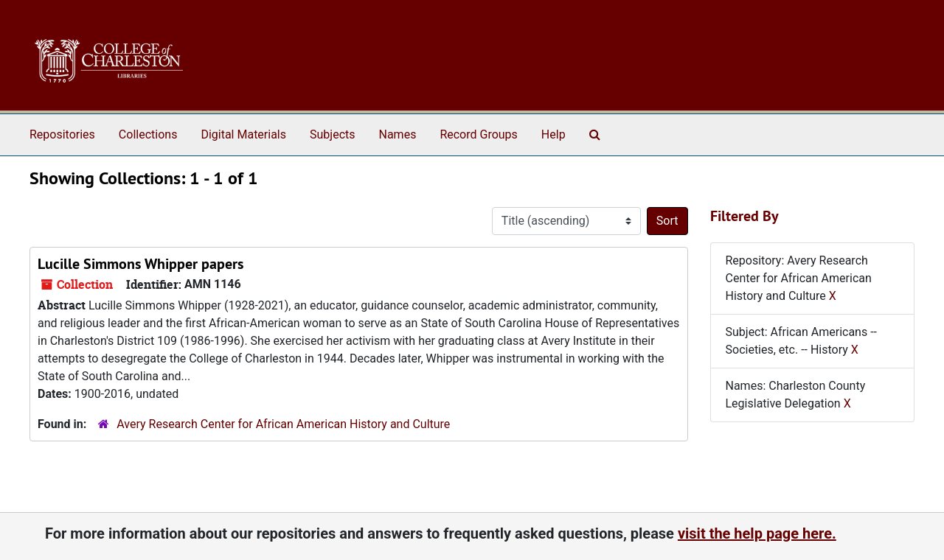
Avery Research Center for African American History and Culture (283, 424)
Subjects (332, 134)
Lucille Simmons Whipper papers (140, 264)
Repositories (62, 134)
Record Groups (478, 134)
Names (398, 134)
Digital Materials (243, 134)
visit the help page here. (757, 533)
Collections (148, 134)
